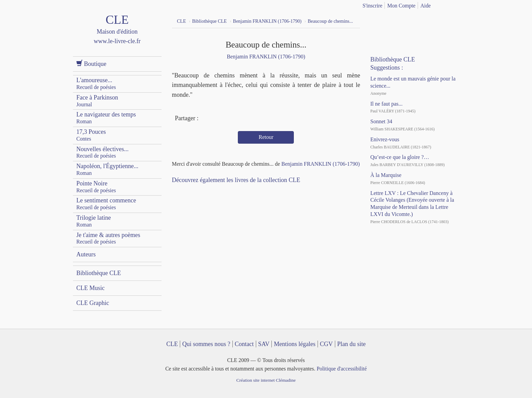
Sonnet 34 (381, 121)
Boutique (91, 64)
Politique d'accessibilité (342, 369)
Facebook (205, 119)
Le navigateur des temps (106, 118)
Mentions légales (294, 344)
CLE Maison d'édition (117, 35)
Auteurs (86, 254)
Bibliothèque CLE (99, 273)
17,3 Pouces (91, 135)
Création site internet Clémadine (266, 380)
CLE (172, 344)
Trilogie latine (94, 221)
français (445, 4)
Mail (230, 119)
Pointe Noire (96, 187)
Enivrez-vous (385, 139)
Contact (244, 344)
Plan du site (351, 344)
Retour (266, 137)
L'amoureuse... (96, 83)
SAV (264, 344)
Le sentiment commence (106, 204)
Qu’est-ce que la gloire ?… (400, 157)
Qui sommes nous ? (206, 344)
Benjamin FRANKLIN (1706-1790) (266, 57)
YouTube (391, 20)
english (455, 4)
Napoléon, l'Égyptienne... (107, 169)
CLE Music (91, 288)
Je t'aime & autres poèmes (108, 238)
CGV (326, 344)
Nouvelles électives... (102, 152)
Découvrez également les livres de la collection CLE (236, 180)
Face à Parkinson (97, 101)
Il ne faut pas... (386, 104)
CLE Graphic (93, 303)
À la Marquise (386, 175)
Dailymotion (403, 20)
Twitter (218, 119)
